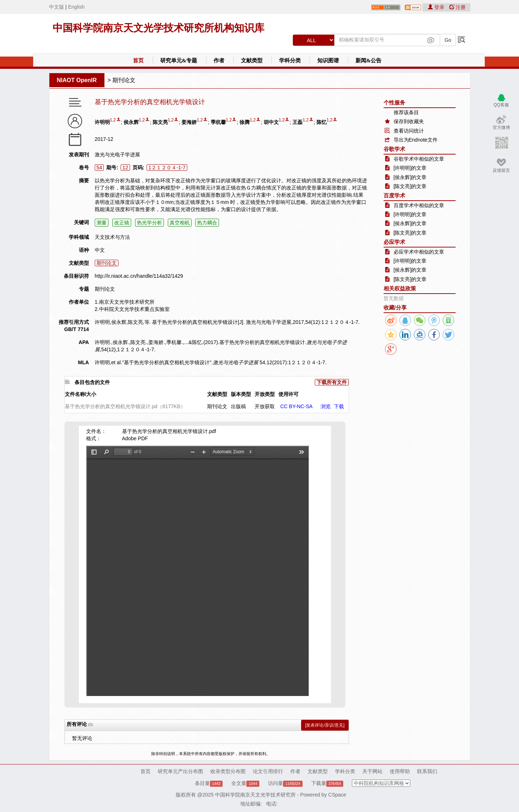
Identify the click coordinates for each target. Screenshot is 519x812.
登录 (437, 7)
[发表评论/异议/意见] (325, 725)
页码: (138, 168)
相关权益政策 (400, 288)
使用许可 (288, 394)
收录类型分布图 (228, 771)
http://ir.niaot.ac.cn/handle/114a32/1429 (139, 276)
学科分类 (290, 61)
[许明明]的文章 (410, 168)
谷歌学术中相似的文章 (419, 159)
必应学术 (394, 242)
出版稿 (238, 406)
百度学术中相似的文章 (419, 205)
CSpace (337, 795)
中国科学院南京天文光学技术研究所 (255, 795)
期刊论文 (124, 80)
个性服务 (394, 102)
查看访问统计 (409, 131)
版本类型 (241, 394)
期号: (112, 168)
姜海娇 (189, 122)
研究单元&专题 (179, 61)
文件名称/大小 (81, 394)
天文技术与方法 (112, 237)
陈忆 (322, 122)
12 (125, 168)
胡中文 (271, 122)
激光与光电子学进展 (117, 155)
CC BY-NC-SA (296, 406)
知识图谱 (328, 61)
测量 (102, 223)
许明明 (102, 122)
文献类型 (252, 61)
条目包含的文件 (92, 382)
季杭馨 (218, 122)
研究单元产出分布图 (180, 771)
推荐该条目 (406, 112)
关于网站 (372, 771)
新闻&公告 (369, 61)
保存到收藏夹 (409, 121)
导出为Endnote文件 (416, 140)
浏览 (326, 406)
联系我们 (427, 771)
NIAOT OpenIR (77, 80)
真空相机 (180, 223)
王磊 (297, 122)
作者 (219, 61)
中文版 (57, 7)
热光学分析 (149, 223)
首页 (138, 61)
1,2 (113, 120)
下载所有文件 (332, 382)
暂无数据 (394, 298)
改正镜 (122, 223)
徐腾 (245, 122)
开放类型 (265, 394)
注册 (458, 7)
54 (99, 168)
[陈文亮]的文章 (410, 186)
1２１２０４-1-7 (167, 168)
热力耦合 (207, 223)
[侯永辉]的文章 (410, 177)
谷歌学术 (394, 149)
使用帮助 (400, 771)
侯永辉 (131, 122)
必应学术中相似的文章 (419, 252)
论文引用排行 (268, 771)
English (76, 7)
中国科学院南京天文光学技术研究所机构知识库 (158, 28)
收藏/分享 (395, 307)
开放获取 (265, 406)
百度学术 (394, 195)
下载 (339, 406)
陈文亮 (160, 122)
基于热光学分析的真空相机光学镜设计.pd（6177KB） (125, 406)
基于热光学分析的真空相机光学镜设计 (150, 102)
